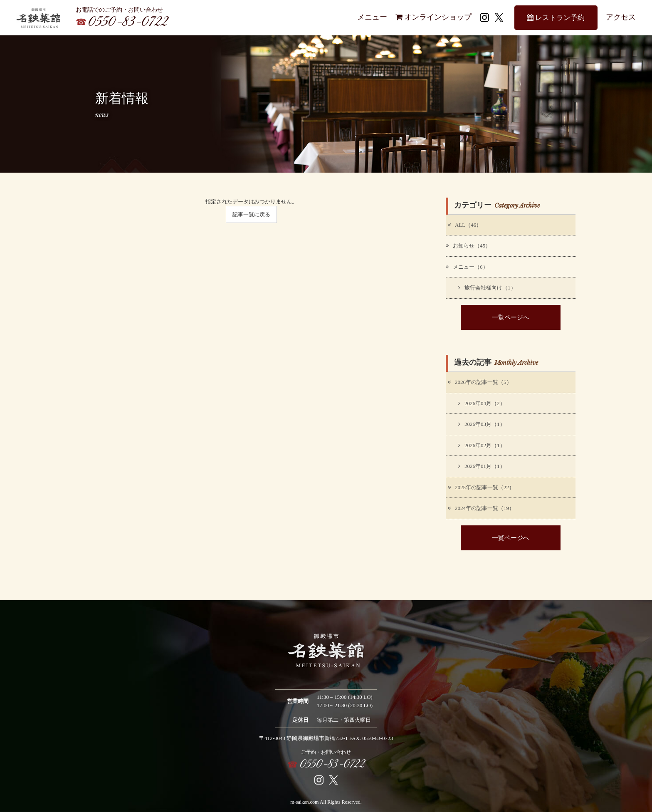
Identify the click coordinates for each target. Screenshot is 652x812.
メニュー (372, 17)
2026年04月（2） (482, 403)
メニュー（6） (467, 267)
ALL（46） (464, 225)
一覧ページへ (511, 317)
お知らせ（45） (468, 246)
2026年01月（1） (482, 466)
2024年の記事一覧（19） (480, 508)
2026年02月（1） (482, 445)
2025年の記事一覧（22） (480, 487)
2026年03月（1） (482, 424)
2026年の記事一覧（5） (479, 382)
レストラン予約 (556, 18)
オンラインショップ (433, 17)
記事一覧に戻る (251, 214)
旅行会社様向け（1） (487, 288)
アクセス (621, 17)
